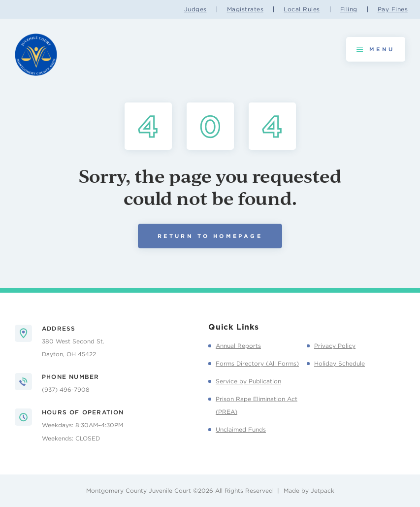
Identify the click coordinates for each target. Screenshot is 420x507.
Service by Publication (248, 381)
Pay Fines (393, 9)
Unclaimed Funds (241, 429)
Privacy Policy (335, 346)
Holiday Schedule (339, 363)
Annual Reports (238, 346)
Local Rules (302, 9)
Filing (349, 9)
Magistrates (245, 9)
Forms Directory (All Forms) (257, 363)
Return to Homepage (210, 236)
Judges (195, 9)
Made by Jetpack (309, 490)
